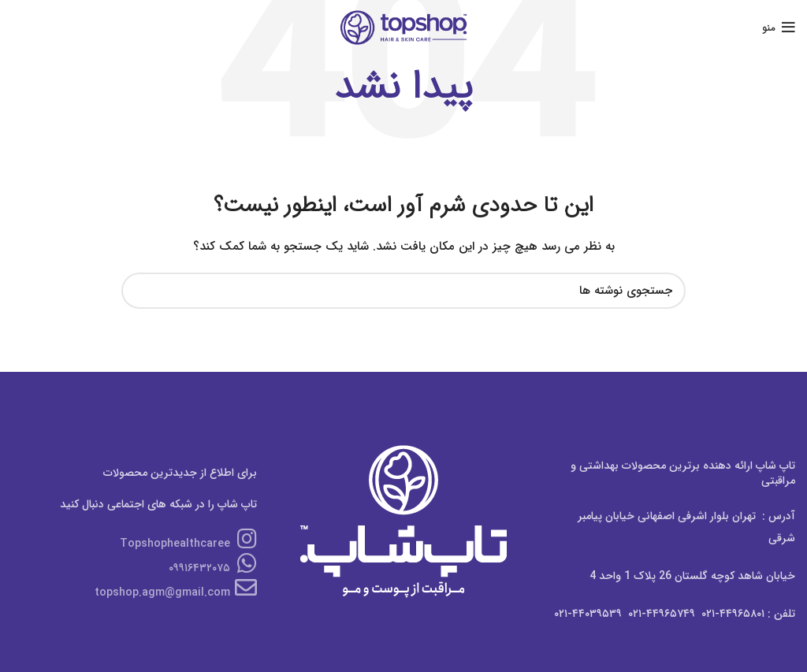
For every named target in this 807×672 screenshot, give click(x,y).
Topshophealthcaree (188, 544)
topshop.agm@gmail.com (176, 592)
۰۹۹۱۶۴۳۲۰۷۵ (213, 568)
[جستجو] (403, 291)
